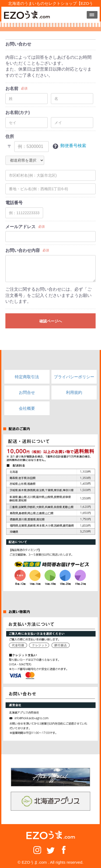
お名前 (12, 88)
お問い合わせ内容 (23, 250)
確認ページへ (51, 321)
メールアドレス (20, 227)
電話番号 (14, 203)
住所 (10, 136)
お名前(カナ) (18, 112)
